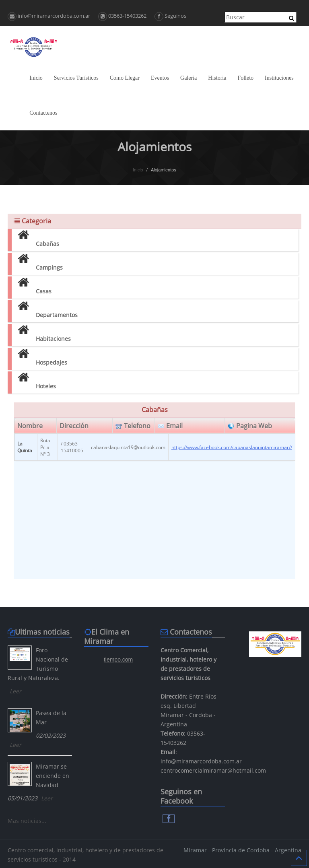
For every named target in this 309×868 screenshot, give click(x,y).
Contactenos (43, 113)
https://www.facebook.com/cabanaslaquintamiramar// (232, 447)
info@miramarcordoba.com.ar (49, 16)
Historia (217, 78)
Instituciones (279, 78)
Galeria (188, 78)
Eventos (160, 78)
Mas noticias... (27, 821)
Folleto (245, 78)
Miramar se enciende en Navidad (53, 776)
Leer (15, 691)
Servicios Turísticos (76, 78)
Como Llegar (125, 78)
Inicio (36, 78)
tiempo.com (118, 660)
